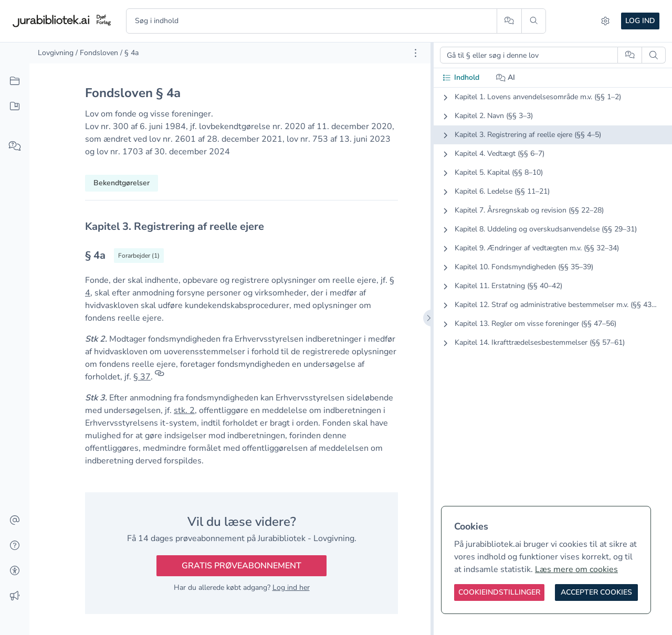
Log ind (640, 21)
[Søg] (534, 21)
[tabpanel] (553, 228)
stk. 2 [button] (184, 410)
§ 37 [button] (142, 377)
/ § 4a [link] (129, 53)
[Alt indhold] (15, 81)
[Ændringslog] (15, 596)
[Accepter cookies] (596, 592)
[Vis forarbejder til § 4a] (139, 256)
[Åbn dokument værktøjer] (416, 53)
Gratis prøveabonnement (241, 566)
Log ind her (291, 588)
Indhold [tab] (461, 77)
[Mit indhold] (15, 107)
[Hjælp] (15, 546)
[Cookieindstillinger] (499, 592)
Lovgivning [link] (56, 53)
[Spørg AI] (509, 21)
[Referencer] (160, 377)
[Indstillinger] (605, 21)
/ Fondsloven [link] (97, 53)
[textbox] (241, 226)
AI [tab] (506, 77)
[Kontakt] (15, 521)
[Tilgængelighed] (15, 571)
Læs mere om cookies (576, 569)
